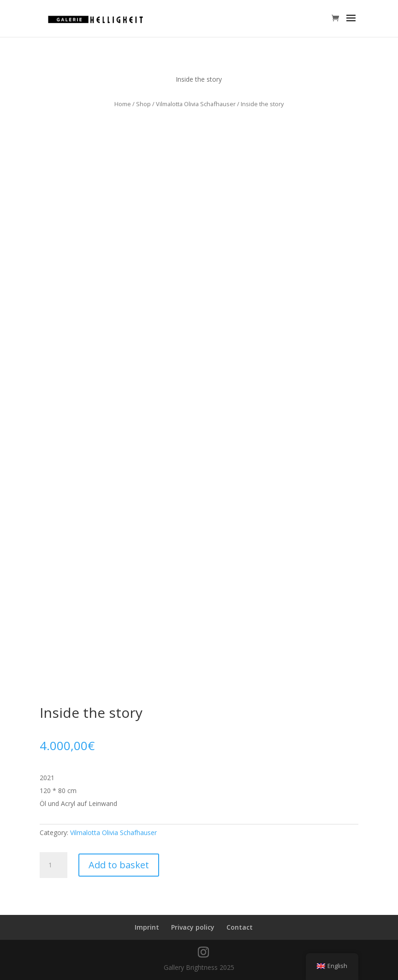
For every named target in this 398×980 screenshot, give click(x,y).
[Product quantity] (53, 865)
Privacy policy (193, 927)
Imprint (147, 927)
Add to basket (119, 865)
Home (123, 104)
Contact (240, 927)
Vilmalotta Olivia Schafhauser (196, 104)
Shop (143, 104)
